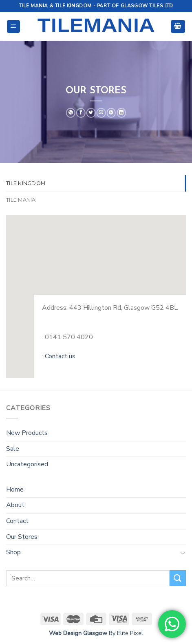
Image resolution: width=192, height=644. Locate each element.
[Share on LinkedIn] (121, 113)
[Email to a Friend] (101, 113)
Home (15, 490)
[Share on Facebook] (81, 113)
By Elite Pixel (125, 633)
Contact (17, 521)
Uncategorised (27, 464)
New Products (27, 433)
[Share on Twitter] (91, 113)
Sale (13, 449)
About (15, 505)
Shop (13, 552)
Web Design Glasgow (78, 633)
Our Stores (22, 537)
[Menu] (14, 27)
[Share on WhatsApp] (71, 113)
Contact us (60, 356)
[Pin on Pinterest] (111, 113)
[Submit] (178, 578)
